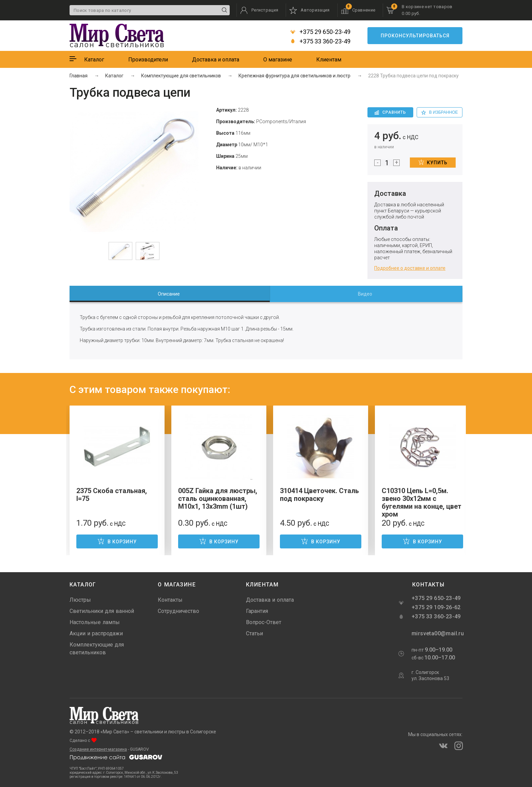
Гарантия (257, 611)
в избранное (440, 112)
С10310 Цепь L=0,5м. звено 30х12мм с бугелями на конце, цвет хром (422, 502)
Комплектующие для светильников (97, 649)
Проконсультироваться (415, 36)
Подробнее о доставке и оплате (410, 268)
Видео (365, 294)
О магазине (278, 60)
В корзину (117, 541)
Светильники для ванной (102, 611)
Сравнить (390, 112)
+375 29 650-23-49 (320, 32)
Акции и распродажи (96, 633)
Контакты (170, 600)
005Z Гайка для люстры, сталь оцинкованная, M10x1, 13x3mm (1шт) (218, 499)
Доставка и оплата (216, 60)
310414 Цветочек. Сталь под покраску (319, 495)
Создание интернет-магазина (98, 749)
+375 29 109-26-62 (436, 607)
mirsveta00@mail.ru (437, 633)
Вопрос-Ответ (264, 622)
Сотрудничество (178, 611)
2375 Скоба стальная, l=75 (112, 495)
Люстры (80, 600)
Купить (433, 162)
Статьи (254, 633)
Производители (148, 60)
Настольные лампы (95, 622)
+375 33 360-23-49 (320, 41)
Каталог (94, 60)
